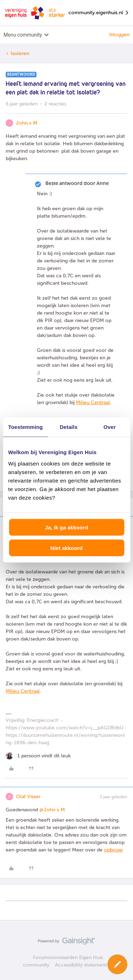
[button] (117, 964)
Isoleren (20, 53)
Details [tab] (68, 427)
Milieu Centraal (93, 402)
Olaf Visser (28, 797)
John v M (27, 123)
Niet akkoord (66, 548)
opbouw (113, 850)
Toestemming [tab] (26, 427)
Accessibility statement (81, 965)
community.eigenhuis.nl (99, 13)
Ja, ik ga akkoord (67, 527)
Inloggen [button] (119, 35)
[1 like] (38, 756)
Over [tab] (110, 427)
